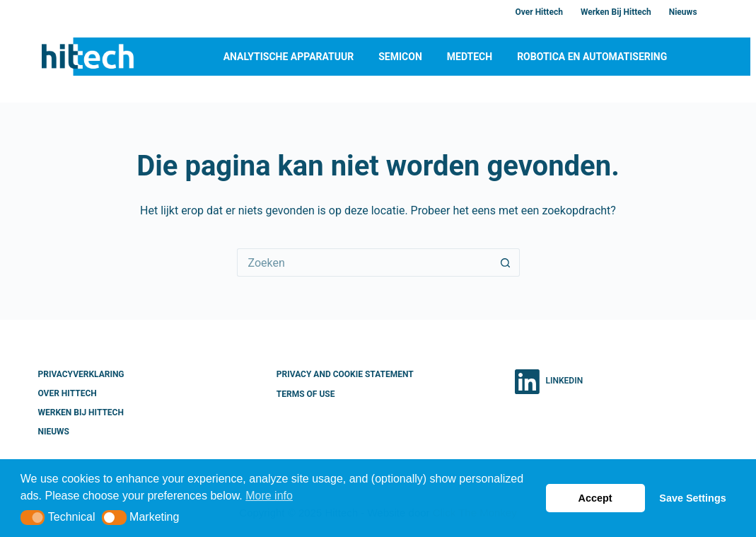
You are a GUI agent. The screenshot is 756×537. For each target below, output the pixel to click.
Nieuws (683, 12)
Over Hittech (539, 12)
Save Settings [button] (692, 498)
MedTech (470, 57)
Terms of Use (306, 394)
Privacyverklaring (81, 374)
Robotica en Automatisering (592, 57)
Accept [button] (595, 498)
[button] (33, 518)
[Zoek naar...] (364, 262)
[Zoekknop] (506, 262)
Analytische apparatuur (289, 57)
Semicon (400, 57)
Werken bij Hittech (616, 12)
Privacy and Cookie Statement (345, 374)
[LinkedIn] (549, 382)
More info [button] (269, 496)
